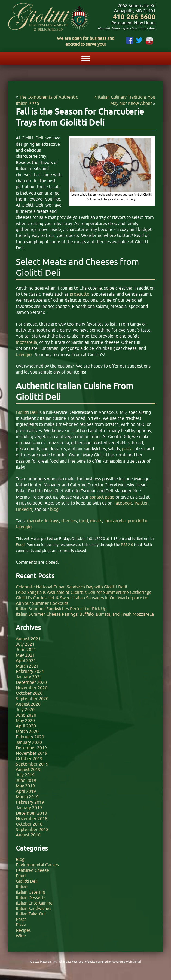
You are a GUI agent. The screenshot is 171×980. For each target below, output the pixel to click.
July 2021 (25, 644)
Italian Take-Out (31, 914)
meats (96, 521)
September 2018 (32, 829)
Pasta (21, 919)
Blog (20, 859)
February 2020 (30, 737)
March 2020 (27, 731)
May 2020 (25, 720)
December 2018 (31, 813)
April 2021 (26, 660)
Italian (22, 887)
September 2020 (32, 699)
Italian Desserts (31, 897)
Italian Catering (30, 892)
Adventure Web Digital (126, 962)
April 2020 (26, 726)
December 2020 (31, 682)
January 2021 (29, 677)
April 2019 (26, 791)
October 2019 (29, 758)
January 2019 (29, 808)
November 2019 (32, 753)
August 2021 (28, 639)
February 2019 (30, 802)
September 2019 (32, 764)
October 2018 (29, 824)
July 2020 (25, 709)
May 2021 (25, 655)
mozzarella (115, 521)
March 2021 (27, 666)
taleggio (24, 527)
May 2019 (25, 786)
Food (20, 545)
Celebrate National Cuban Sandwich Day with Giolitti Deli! (71, 587)
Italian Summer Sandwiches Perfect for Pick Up (61, 609)
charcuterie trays (43, 521)
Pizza (21, 925)
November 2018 (32, 818)
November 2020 (32, 688)
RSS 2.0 (127, 545)
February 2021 (30, 671)
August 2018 (28, 835)
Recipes (23, 930)
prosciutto (138, 521)
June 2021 (26, 650)
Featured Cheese (32, 870)
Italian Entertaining (34, 903)
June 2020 (26, 715)
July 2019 (25, 775)
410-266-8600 (134, 17)
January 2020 (29, 742)
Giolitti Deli (27, 881)
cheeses (69, 521)
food (83, 521)
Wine (21, 936)
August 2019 (28, 769)
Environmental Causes (37, 865)
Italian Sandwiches (33, 908)
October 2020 (29, 693)
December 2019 (31, 748)
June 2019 (26, 780)
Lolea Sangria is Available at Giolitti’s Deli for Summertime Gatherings (83, 592)
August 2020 (28, 704)
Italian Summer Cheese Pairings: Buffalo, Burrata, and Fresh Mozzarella (85, 614)
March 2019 (27, 797)
